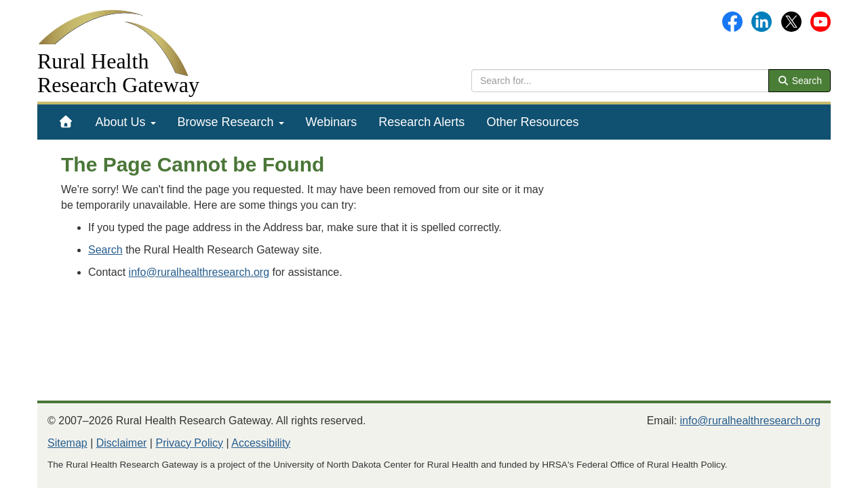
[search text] (620, 81)
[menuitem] (66, 122)
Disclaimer (122, 443)
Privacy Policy (189, 443)
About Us (126, 122)
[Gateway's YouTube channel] (821, 21)
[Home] (66, 122)
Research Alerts (421, 122)
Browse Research (231, 122)
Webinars (332, 122)
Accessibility (261, 443)
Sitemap (67, 443)
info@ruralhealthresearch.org (199, 272)
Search (800, 81)
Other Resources (532, 122)
